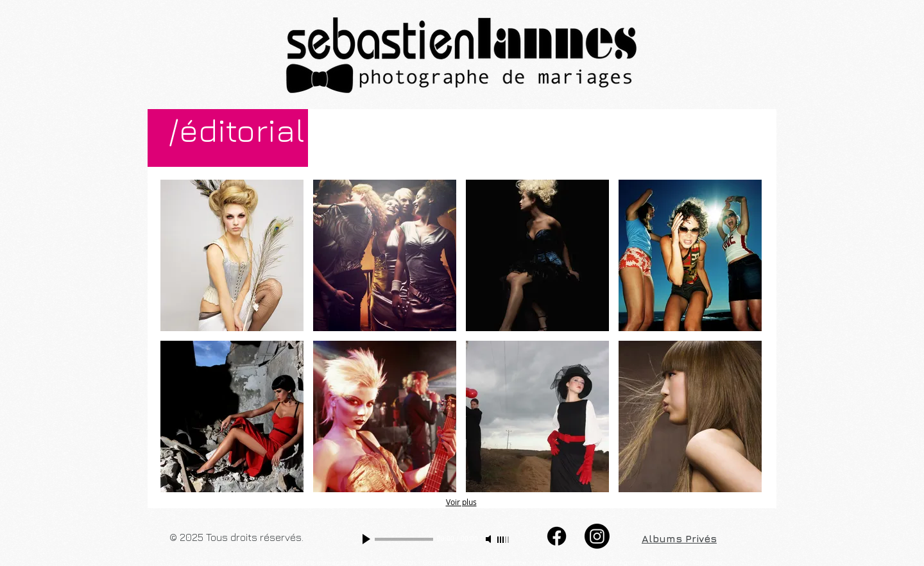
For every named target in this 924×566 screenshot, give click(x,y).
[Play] (368, 539)
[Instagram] (597, 536)
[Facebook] (557, 536)
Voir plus (461, 502)
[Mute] (490, 539)
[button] (232, 255)
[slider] (504, 540)
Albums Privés (679, 538)
